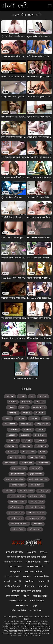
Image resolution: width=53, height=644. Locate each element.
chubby (8, 418)
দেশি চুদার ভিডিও (37, 502)
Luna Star (26, 446)
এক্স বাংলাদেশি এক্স (19, 468)
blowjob (24, 407)
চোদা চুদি (17, 581)
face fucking (43, 424)
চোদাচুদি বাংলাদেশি (18, 485)
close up (21, 418)
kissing (27, 441)
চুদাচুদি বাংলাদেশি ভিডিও (15, 479)
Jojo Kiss (13, 441)
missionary (41, 446)
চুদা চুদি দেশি (36, 468)
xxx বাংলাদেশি (10, 463)
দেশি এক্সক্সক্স (9, 491)
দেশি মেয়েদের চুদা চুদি (35, 518)
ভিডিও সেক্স (30, 586)
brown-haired (39, 407)
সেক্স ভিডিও (29, 581)
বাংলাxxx (44, 552)
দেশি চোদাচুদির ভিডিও (35, 507)
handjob (12, 435)
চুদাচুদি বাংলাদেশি (36, 474)
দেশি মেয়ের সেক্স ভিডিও (19, 524)
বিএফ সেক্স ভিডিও (33, 562)
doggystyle (26, 424)
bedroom (43, 396)
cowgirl (34, 418)
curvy (46, 418)
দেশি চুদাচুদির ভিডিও (17, 502)
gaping (41, 430)
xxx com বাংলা (22, 606)
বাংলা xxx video (16, 567)
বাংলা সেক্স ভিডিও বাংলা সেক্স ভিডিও (26, 591)
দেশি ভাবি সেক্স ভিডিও (36, 513)
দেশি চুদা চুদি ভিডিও (17, 496)
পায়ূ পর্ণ (26, 596)
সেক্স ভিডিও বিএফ (37, 601)
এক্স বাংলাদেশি (43, 463)
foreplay (28, 430)
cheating (40, 413)
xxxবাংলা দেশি (27, 463)
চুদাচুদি (47, 562)
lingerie (40, 441)
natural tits (28, 452)
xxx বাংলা (32, 552)
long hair (11, 446)
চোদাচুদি (7, 581)
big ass (13, 402)
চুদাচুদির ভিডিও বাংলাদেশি (38, 479)
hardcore (25, 435)
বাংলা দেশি (17, 636)
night (43, 452)
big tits (40, 402)
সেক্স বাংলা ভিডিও (42, 576)
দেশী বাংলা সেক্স (35, 529)
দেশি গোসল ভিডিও (26, 491)
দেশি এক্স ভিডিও (36, 485)
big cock (26, 402)
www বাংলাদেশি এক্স (37, 457)
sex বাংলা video (12, 576)
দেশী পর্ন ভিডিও (18, 529)
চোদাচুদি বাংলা (16, 572)
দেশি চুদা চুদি (43, 491)
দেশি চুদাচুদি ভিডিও (37, 496)
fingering (14, 430)
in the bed (40, 435)
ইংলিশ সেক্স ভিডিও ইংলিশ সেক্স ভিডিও (26, 611)
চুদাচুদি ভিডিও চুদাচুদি (13, 586)
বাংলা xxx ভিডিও (40, 596)
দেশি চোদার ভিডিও (16, 513)
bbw (32, 396)
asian (22, 396)
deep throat (10, 424)
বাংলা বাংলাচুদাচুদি (12, 596)
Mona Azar (12, 452)
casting (26, 413)
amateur (10, 396)
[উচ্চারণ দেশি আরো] (50, 6)
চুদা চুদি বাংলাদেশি (18, 474)
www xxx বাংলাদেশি (17, 457)
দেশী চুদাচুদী (38, 524)
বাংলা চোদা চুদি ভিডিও (15, 552)
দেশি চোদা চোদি (16, 507)
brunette (13, 413)
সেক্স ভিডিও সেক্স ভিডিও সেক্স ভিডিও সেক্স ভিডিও (27, 557)
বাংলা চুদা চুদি (44, 581)
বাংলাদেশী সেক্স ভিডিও (36, 567)
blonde (11, 407)
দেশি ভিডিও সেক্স (16, 518)
